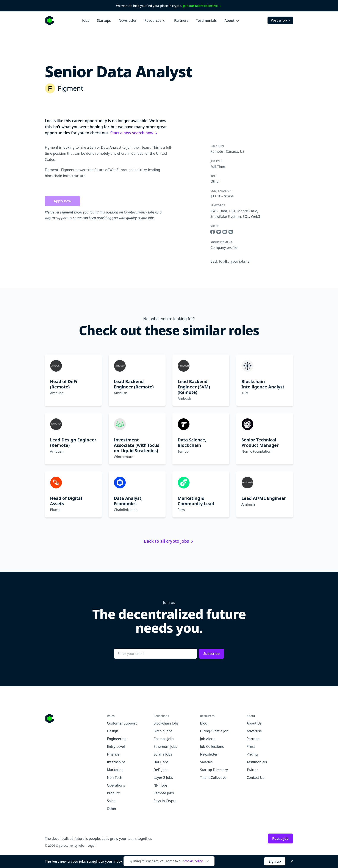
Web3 (256, 217)
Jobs (86, 20)
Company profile (224, 248)
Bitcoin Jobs (163, 731)
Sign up (275, 861)
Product (113, 793)
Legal (91, 845)
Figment (70, 88)
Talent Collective (213, 778)
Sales (111, 801)
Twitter (252, 770)
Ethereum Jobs (165, 746)
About (232, 20)
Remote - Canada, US (227, 151)
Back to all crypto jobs (231, 261)
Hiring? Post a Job (214, 731)
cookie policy (193, 861)
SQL (246, 217)
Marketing (115, 770)
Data (223, 211)
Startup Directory (214, 770)
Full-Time (218, 167)
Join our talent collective (203, 6)
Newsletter (128, 20)
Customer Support (122, 723)
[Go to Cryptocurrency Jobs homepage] (76, 718)
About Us (254, 723)
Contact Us (255, 778)
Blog (204, 723)
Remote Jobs (164, 793)
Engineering (117, 739)
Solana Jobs (163, 754)
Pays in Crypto (165, 801)
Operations (116, 785)
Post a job (281, 20)
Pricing (252, 754)
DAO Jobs (161, 762)
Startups (104, 20)
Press (251, 746)
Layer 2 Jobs (163, 778)
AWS (214, 211)
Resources (155, 20)
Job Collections (212, 746)
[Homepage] (50, 20)
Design (113, 731)
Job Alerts (208, 739)
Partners (181, 20)
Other (215, 181)
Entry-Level (116, 746)
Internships (116, 762)
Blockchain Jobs (166, 723)
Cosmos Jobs (164, 739)
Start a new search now (134, 133)
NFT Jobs (160, 785)
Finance (113, 754)
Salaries (206, 762)
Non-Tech (115, 778)
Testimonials (207, 20)
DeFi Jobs (161, 770)
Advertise (254, 731)
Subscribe (211, 654)
